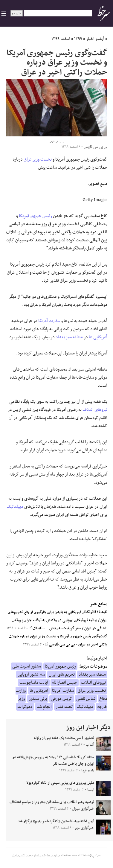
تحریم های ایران (62, 674)
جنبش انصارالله (65, 683)
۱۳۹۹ (78, 39)
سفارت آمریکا (49, 321)
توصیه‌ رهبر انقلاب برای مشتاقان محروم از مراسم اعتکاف (52, 802)
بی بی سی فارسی (60, 645)
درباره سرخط (54, 856)
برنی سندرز (38, 699)
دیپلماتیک (15, 507)
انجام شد (44, 707)
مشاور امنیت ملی (27, 666)
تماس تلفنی (86, 699)
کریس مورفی (62, 699)
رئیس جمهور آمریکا (35, 216)
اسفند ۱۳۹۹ (61, 39)
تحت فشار (64, 707)
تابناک (36, 628)
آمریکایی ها (98, 337)
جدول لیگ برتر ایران (22, 856)
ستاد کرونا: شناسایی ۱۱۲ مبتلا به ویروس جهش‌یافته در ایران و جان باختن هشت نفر (53, 761)
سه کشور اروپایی (31, 674)
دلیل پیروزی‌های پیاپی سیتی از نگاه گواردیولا (60, 783)
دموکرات (25, 707)
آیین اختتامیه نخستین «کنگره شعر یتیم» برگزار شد (56, 821)
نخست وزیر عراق (38, 159)
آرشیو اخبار (95, 39)
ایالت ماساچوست (34, 683)
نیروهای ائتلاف (95, 410)
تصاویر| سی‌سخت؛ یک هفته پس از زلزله (64, 738)
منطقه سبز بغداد (69, 337)
